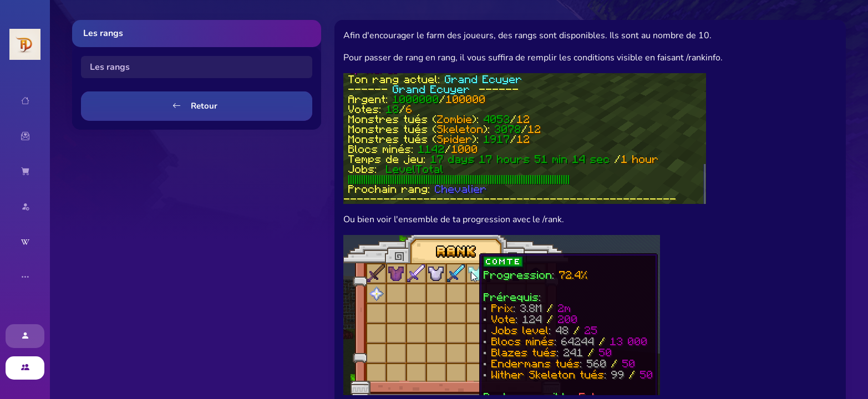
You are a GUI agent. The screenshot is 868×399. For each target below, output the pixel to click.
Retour (195, 106)
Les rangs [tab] (110, 67)
